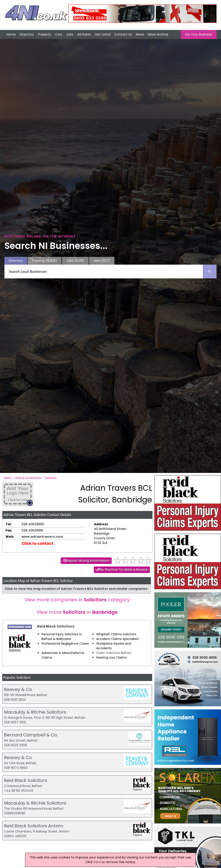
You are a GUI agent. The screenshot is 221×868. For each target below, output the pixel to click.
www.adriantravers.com (42, 537)
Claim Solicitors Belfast (114, 653)
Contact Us (123, 34)
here (97, 862)
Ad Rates (84, 34)
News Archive (158, 34)
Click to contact (37, 543)
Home (11, 34)
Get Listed (103, 34)
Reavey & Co (18, 689)
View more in (77, 612)
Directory (27, 34)
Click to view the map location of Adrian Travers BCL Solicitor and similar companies (76, 589)
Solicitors (51, 478)
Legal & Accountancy (28, 478)
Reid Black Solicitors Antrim (34, 826)
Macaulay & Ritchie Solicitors (35, 712)
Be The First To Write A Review (123, 570)
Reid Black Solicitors (56, 626)
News (140, 34)
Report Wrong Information (88, 561)
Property (45, 34)
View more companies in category (77, 600)
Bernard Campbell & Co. (31, 735)
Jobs (70, 34)
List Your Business (199, 34)
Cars (59, 34)
